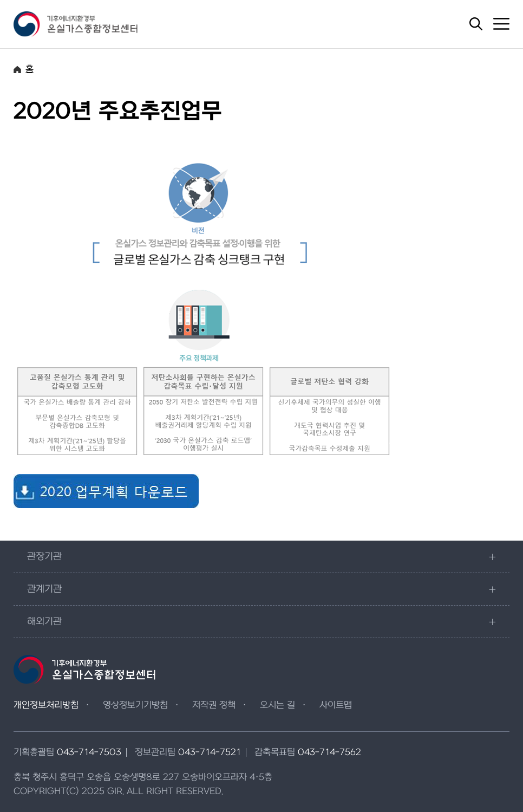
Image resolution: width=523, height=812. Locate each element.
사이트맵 (336, 705)
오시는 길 (277, 705)
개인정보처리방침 (46, 705)
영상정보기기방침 (135, 705)
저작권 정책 (214, 705)
